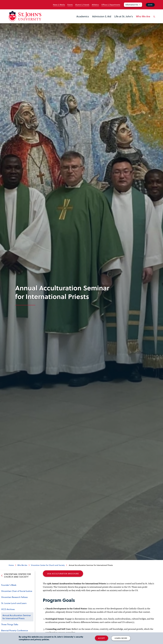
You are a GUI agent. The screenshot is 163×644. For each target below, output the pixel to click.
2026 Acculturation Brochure (63, 574)
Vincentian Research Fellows (14, 597)
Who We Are (143, 16)
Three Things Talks (10, 624)
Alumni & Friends (82, 5)
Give (150, 5)
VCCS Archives (8, 609)
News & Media (59, 5)
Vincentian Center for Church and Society (48, 565)
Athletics (95, 5)
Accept (102, 638)
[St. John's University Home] (25, 16)
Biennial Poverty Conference (15, 630)
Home (11, 565)
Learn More (121, 638)
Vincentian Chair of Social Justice (17, 591)
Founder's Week (9, 585)
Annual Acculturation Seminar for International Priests (17, 617)
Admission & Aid (102, 16)
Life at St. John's (124, 16)
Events (70, 5)
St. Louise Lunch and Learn (14, 603)
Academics (83, 16)
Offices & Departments (111, 5)
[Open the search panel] (154, 19)
